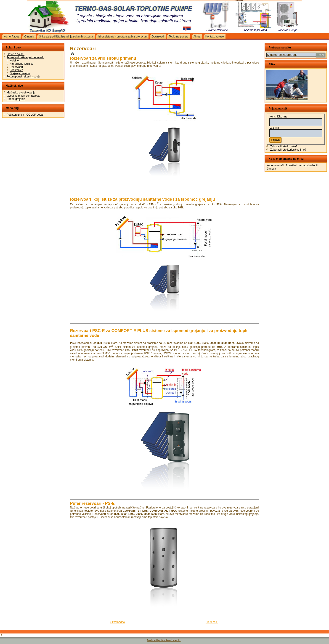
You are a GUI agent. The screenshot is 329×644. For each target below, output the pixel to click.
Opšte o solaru (16, 54)
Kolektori (15, 61)
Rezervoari (16, 67)
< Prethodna (117, 622)
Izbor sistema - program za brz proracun (122, 37)
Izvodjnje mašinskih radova (23, 96)
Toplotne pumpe (179, 37)
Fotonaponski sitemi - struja (23, 77)
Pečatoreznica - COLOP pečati (25, 115)
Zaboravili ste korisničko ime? (288, 150)
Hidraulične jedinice (21, 64)
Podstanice (16, 70)
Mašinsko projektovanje (21, 93)
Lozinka (274, 128)
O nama (29, 37)
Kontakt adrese (215, 37)
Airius (197, 37)
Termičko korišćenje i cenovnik (25, 57)
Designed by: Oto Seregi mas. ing (164, 640)
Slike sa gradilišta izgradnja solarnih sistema (66, 37)
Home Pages (11, 37)
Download (158, 37)
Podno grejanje (16, 99)
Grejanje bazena (20, 73)
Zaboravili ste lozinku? (284, 146)
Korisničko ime (278, 117)
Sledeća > (212, 622)
